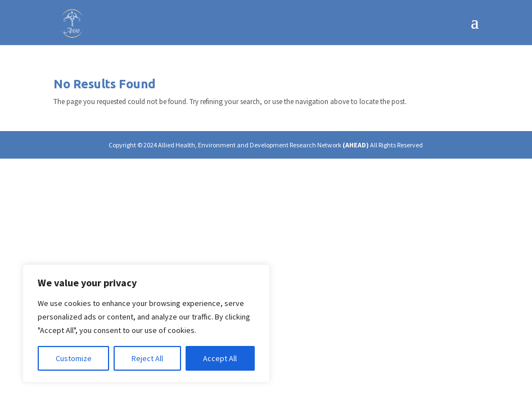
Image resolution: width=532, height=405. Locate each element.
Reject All (147, 358)
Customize (74, 358)
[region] (146, 323)
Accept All (220, 358)
